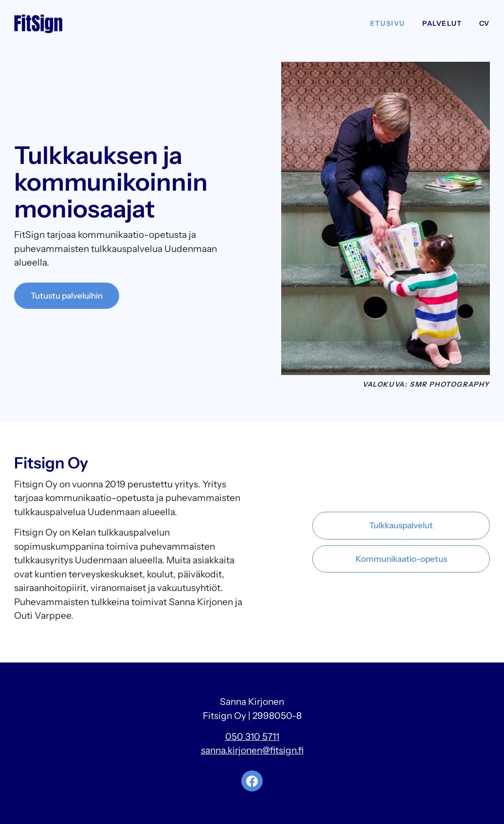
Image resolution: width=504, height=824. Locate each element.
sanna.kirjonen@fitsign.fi (252, 750)
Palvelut (442, 23)
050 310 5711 (252, 737)
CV (485, 23)
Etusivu (388, 23)
